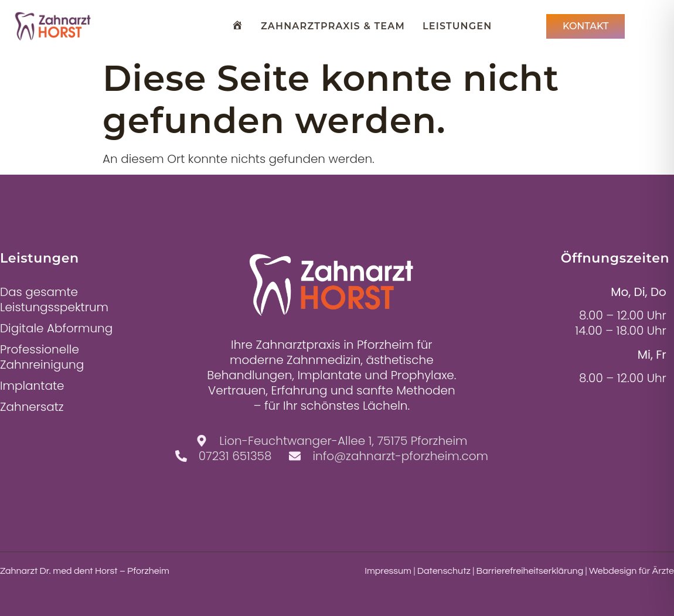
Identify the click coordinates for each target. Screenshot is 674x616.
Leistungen (457, 26)
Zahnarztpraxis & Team (333, 26)
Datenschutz (444, 571)
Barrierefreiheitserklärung (530, 571)
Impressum (388, 571)
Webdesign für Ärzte (632, 571)
